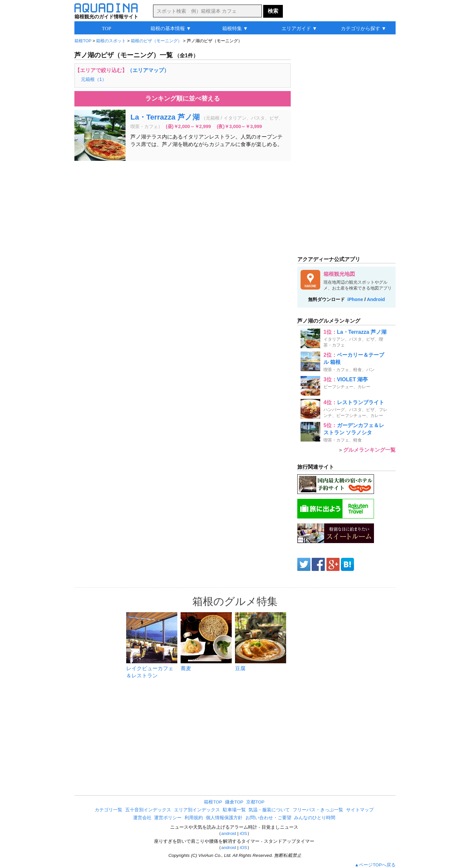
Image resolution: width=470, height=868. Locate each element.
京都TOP (255, 802)
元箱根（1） (94, 79)
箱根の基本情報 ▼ (171, 28)
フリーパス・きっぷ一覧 (318, 810)
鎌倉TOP (234, 802)
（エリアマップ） (148, 70)
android (229, 833)
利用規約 (194, 818)
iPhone (355, 299)
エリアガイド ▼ (299, 28)
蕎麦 (186, 668)
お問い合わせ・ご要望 (268, 818)
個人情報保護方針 (224, 818)
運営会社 (142, 818)
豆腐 (240, 668)
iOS (243, 833)
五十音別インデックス (148, 810)
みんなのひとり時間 (315, 818)
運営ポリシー (168, 818)
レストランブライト (361, 402)
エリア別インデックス (197, 810)
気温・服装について (269, 810)
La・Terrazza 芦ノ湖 (165, 117)
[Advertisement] (183, 213)
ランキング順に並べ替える (183, 98)
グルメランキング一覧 (369, 450)
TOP (107, 28)
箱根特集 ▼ (235, 28)
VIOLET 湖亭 (352, 379)
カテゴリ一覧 (108, 810)
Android (376, 299)
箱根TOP (213, 802)
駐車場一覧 (234, 810)
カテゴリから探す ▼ (364, 28)
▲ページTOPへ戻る (375, 865)
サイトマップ (360, 810)
